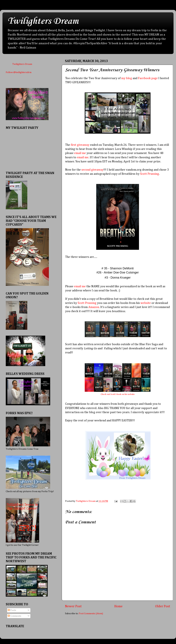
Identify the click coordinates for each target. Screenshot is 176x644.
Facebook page (148, 78)
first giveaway (80, 145)
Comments (14, 616)
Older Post (163, 606)
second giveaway (92, 170)
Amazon (94, 307)
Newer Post (73, 606)
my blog (127, 78)
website (146, 303)
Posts (12, 610)
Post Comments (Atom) (91, 614)
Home (118, 606)
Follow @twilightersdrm (19, 72)
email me (80, 153)
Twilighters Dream (43, 21)
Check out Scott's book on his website (118, 394)
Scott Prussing (150, 174)
